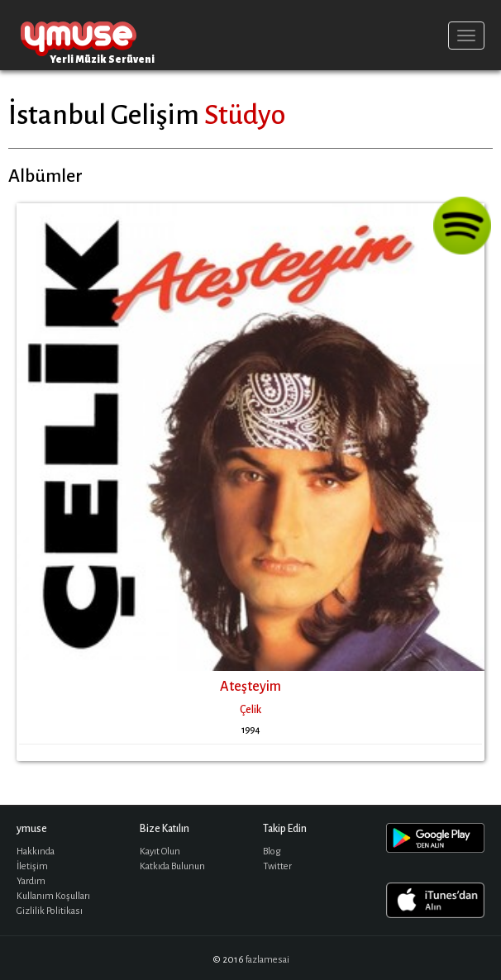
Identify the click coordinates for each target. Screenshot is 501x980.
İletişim (32, 866)
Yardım (31, 881)
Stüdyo (245, 115)
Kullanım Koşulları (53, 896)
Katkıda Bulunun (172, 866)
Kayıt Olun (160, 852)
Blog (272, 852)
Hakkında (36, 852)
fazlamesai (267, 960)
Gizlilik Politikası (50, 911)
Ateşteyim (250, 687)
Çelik (250, 710)
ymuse (79, 35)
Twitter (277, 866)
